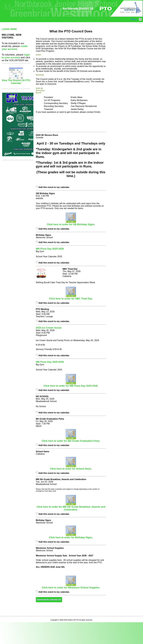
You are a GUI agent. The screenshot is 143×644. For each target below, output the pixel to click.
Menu (137, 19)
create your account (15, 48)
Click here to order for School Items (71, 468)
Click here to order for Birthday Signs (71, 536)
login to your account (16, 56)
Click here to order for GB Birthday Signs (71, 223)
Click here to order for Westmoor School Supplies (71, 586)
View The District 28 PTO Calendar (16, 81)
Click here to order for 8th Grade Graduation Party (71, 440)
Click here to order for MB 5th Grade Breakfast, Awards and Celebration (71, 507)
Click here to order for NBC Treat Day (71, 297)
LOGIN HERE (9, 29)
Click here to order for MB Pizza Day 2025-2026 (71, 385)
